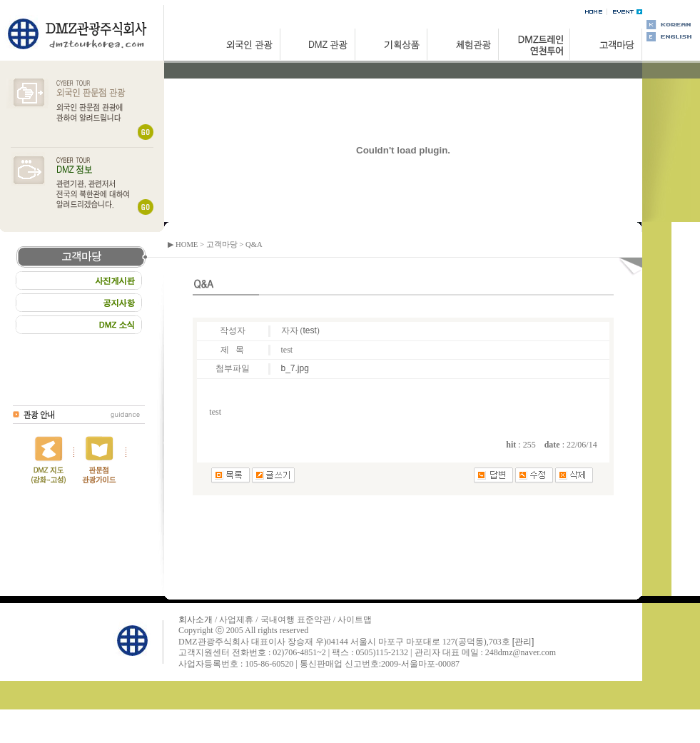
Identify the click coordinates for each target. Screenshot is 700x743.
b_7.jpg (295, 368)
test (310, 330)
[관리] (523, 642)
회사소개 (196, 620)
